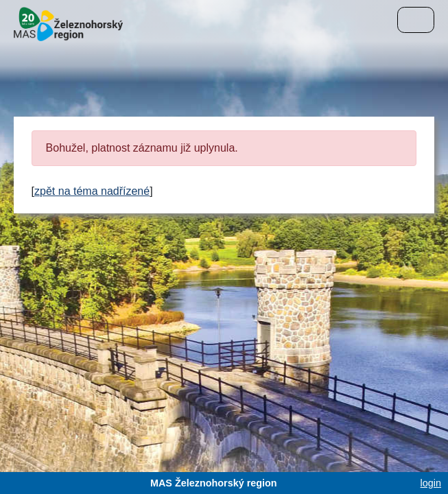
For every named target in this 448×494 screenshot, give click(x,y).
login (431, 483)
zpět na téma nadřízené (92, 191)
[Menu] (416, 20)
